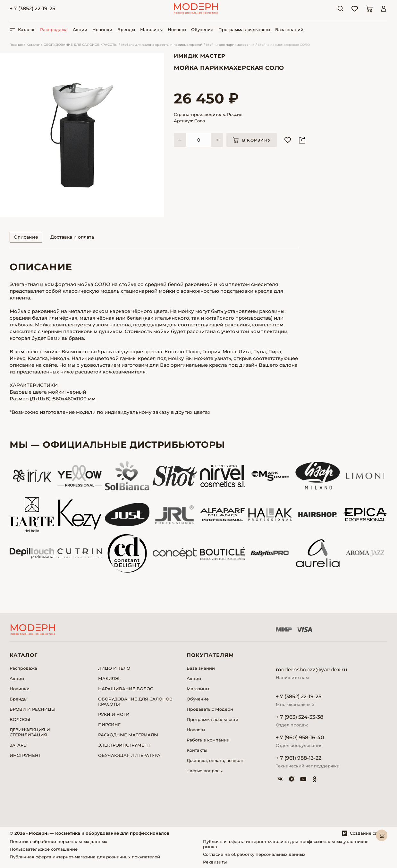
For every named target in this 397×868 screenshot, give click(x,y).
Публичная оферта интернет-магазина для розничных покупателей (85, 857)
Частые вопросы (205, 771)
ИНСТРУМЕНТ (25, 755)
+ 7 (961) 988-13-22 (299, 758)
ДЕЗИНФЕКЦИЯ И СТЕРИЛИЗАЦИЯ (30, 732)
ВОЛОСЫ (20, 719)
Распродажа (54, 29)
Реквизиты (215, 862)
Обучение (202, 29)
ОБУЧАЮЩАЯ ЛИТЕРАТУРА (129, 755)
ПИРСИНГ (109, 725)
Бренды (126, 29)
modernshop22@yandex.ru (312, 670)
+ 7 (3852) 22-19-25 (32, 8)
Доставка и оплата (72, 237)
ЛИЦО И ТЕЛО (114, 668)
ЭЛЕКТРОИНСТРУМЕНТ (124, 745)
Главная (16, 45)
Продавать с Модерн (210, 709)
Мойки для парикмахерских (230, 45)
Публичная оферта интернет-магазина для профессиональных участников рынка (286, 844)
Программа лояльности (244, 29)
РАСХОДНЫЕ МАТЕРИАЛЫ (128, 735)
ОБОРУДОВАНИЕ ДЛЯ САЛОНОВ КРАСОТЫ (80, 45)
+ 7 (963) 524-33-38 (300, 717)
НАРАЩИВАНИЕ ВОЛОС (126, 689)
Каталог (33, 45)
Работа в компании (208, 740)
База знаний (289, 29)
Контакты (197, 750)
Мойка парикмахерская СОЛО (284, 45)
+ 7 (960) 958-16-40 (300, 737)
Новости (177, 29)
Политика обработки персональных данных (58, 841)
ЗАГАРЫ (19, 745)
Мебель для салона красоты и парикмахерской (162, 45)
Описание (26, 237)
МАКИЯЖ (109, 678)
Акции (80, 29)
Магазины (151, 29)
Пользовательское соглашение (44, 849)
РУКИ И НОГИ (114, 714)
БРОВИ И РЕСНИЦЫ (33, 709)
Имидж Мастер (200, 56)
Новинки (102, 29)
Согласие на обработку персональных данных (254, 854)
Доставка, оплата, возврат (215, 760)
